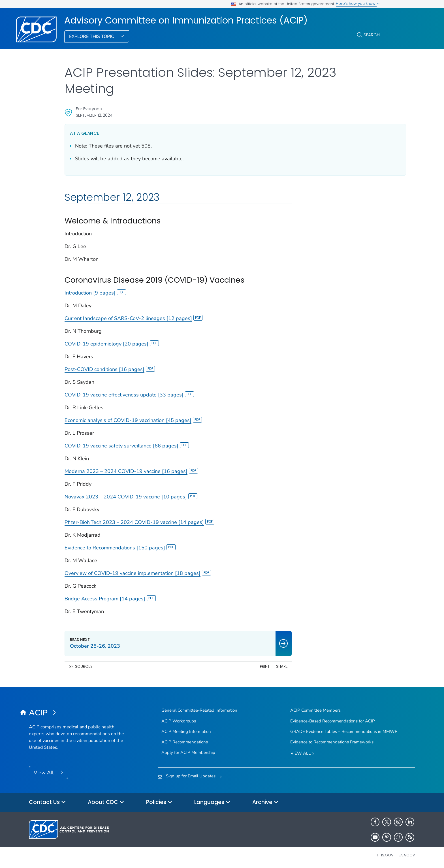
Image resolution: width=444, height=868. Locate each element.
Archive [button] (265, 802)
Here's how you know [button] (358, 4)
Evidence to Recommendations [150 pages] (120, 548)
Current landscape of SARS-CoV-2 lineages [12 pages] (134, 318)
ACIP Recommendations (185, 742)
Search (372, 35)
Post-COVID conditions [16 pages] (110, 369)
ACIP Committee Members (315, 710)
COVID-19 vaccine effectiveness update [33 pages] (129, 395)
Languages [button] (212, 802)
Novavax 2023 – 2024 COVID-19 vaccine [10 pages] (131, 497)
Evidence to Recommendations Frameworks (332, 742)
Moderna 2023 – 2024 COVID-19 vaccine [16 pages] (131, 471)
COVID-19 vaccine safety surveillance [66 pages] (127, 446)
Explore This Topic (92, 37)
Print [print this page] (247, 667)
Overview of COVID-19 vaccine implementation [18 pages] (138, 573)
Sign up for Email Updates (191, 776)
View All (44, 773)
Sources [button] (84, 667)
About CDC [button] (106, 802)
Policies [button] (159, 802)
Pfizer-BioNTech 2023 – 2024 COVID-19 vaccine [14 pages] (139, 522)
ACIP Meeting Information (186, 731)
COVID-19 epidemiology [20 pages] (112, 344)
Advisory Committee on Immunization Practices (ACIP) (186, 20)
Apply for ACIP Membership (188, 752)
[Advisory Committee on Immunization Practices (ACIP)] (77, 713)
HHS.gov (385, 855)
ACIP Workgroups (179, 721)
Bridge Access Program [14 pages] (110, 599)
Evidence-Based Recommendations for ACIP (333, 721)
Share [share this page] (265, 667)
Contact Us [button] (47, 802)
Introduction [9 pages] (95, 293)
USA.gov (407, 855)
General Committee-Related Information (199, 710)
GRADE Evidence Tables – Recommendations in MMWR (344, 731)
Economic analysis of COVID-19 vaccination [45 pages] (133, 420)
